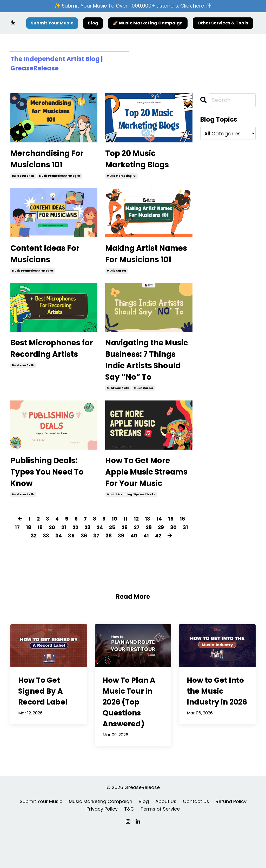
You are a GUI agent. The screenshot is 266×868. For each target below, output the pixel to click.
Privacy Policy (102, 845)
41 (152, 572)
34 (63, 572)
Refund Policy (231, 837)
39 (127, 572)
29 (169, 563)
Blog (93, 23)
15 (172, 555)
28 (156, 563)
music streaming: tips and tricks (131, 531)
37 (102, 572)
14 (160, 555)
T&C (129, 845)
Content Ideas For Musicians (48, 257)
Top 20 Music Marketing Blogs (140, 160)
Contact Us (196, 837)
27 (143, 563)
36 (89, 572)
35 (76, 572)
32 (38, 572)
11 (126, 555)
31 (26, 572)
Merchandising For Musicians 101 (51, 160)
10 (115, 555)
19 (44, 563)
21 (68, 563)
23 (92, 563)
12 (137, 555)
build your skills (23, 178)
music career (117, 287)
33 (51, 572)
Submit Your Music (52, 23)
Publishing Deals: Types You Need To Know (50, 494)
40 (140, 572)
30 (181, 563)
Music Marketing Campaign (101, 837)
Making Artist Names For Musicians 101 (134, 263)
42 (165, 572)
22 (80, 563)
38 (114, 572)
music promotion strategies (60, 178)
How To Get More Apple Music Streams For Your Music (142, 500)
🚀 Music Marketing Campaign (148, 23)
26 (131, 563)
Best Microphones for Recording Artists (49, 372)
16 (183, 555)
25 (118, 563)
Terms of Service (160, 845)
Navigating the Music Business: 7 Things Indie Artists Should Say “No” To (146, 379)
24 (105, 563)
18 (32, 563)
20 (56, 563)
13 (148, 555)
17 (21, 563)
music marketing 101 (121, 178)
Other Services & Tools (223, 23)
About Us (166, 837)
